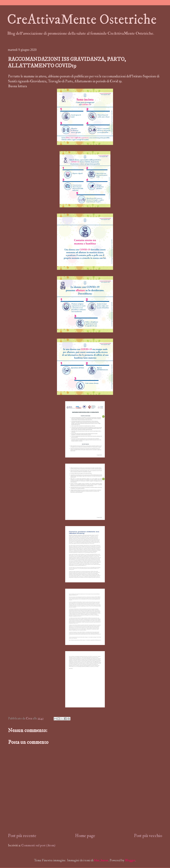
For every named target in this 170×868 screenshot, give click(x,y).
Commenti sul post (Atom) (38, 845)
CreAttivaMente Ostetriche (82, 20)
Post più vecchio (148, 836)
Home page (85, 836)
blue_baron (101, 860)
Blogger (130, 860)
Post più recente (22, 836)
